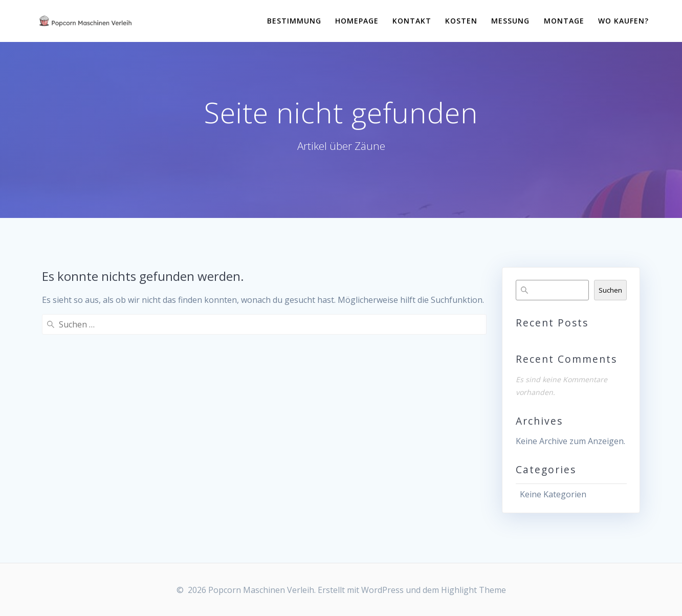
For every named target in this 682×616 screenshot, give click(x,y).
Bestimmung (294, 21)
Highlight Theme (474, 590)
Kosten (461, 21)
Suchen (610, 290)
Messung (510, 21)
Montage (564, 21)
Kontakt (412, 21)
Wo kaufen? (623, 21)
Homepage (357, 21)
